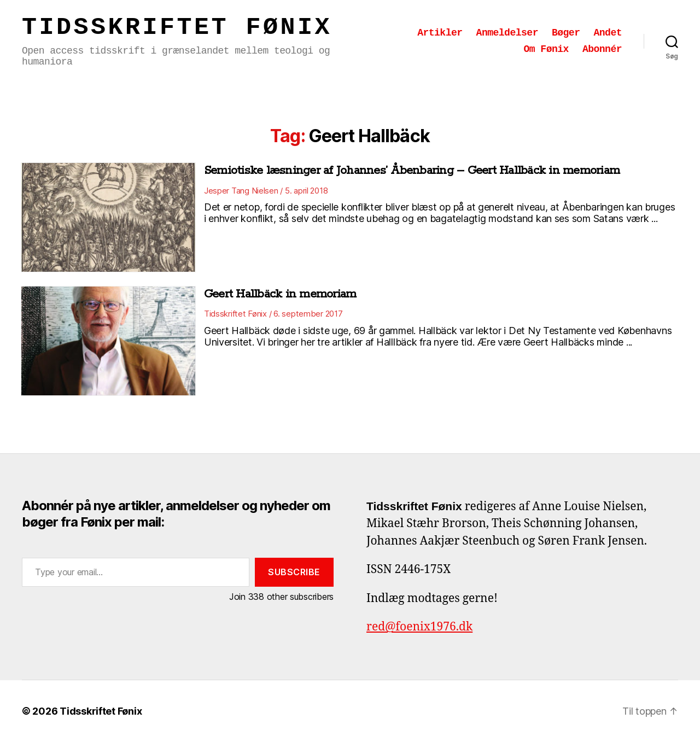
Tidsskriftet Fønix (177, 28)
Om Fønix (546, 49)
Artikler (440, 33)
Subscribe (294, 572)
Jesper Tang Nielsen (241, 191)
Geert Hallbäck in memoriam (280, 294)
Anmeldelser (507, 33)
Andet (608, 33)
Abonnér (602, 49)
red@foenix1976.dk (419, 627)
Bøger (566, 33)
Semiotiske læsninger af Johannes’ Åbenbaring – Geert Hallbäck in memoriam (412, 171)
